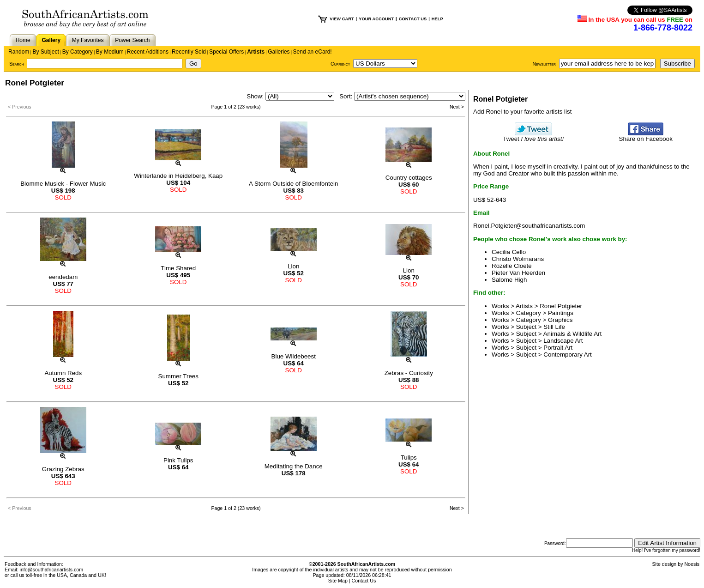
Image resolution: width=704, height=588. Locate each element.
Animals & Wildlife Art (573, 334)
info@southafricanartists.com (52, 570)
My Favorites (88, 40)
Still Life (554, 327)
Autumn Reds (63, 373)
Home (23, 40)
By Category (78, 52)
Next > (457, 107)
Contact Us (364, 581)
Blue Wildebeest (294, 356)
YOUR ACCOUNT (376, 19)
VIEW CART (342, 19)
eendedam (63, 277)
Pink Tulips (178, 460)
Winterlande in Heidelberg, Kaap (178, 176)
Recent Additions (148, 52)
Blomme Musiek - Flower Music (63, 184)
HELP (437, 19)
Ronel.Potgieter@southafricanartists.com (529, 226)
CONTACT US (413, 19)
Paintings (561, 313)
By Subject (45, 52)
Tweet (533, 136)
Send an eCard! (313, 52)
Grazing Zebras (63, 469)
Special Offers (226, 52)
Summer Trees (178, 376)
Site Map (338, 581)
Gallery (51, 40)
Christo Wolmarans (518, 259)
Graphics (560, 320)
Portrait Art (558, 348)
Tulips (409, 458)
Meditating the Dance (294, 466)
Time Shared (178, 268)
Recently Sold (189, 52)
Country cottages (409, 178)
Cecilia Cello (509, 252)
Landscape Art (563, 341)
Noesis (692, 564)
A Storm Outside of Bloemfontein (293, 184)
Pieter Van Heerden (518, 273)
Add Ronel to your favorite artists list (522, 112)
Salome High (509, 280)
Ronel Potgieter (561, 306)
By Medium (110, 52)
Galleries (279, 52)
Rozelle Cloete (512, 266)
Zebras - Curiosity (409, 373)
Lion (293, 266)
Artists (256, 52)
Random (19, 52)
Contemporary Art (567, 355)
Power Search (132, 40)
